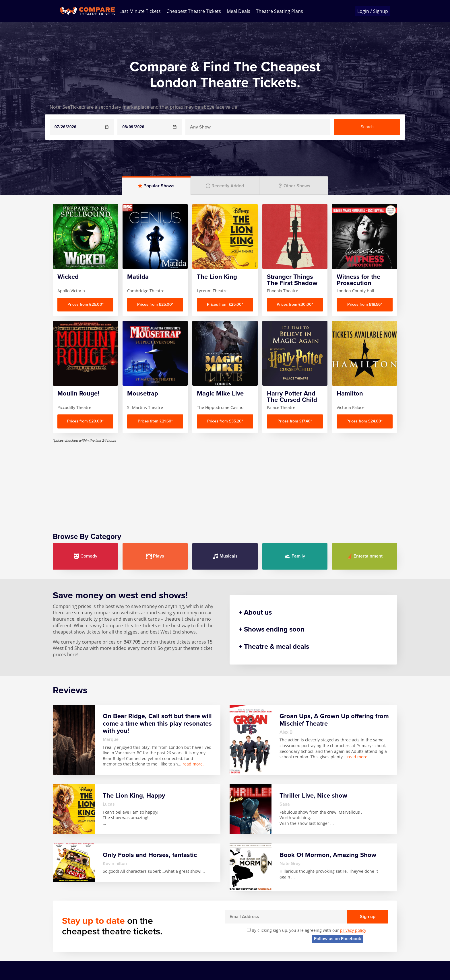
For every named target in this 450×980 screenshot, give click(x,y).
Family (295, 556)
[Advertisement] (225, 483)
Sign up (368, 917)
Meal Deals (238, 11)
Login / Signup (373, 11)
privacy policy (353, 930)
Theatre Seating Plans (280, 11)
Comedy (85, 556)
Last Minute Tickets (140, 11)
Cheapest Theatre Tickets (194, 11)
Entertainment (365, 556)
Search (367, 127)
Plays (155, 556)
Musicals (225, 556)
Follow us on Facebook (338, 939)
